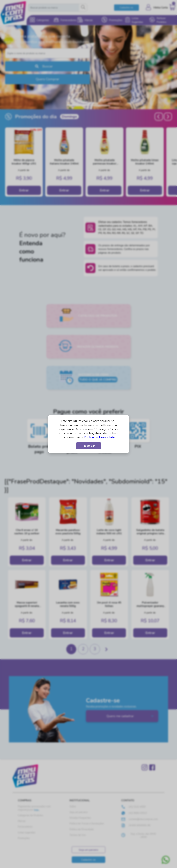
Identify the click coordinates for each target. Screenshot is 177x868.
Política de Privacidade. (100, 437)
